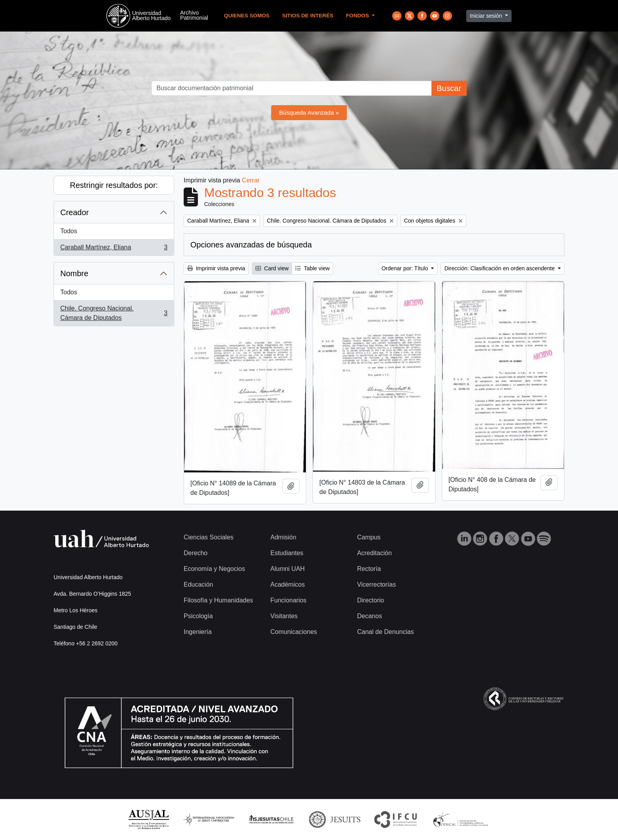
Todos (69, 231)
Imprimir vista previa (216, 268)
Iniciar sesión (487, 16)
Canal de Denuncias (385, 632)
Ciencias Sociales (208, 537)
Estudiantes (287, 553)
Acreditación (374, 553)
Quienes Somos (247, 16)
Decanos (369, 616)
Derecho (195, 553)
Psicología (198, 616)
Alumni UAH (288, 569)
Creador (74, 212)
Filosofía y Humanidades (218, 600)
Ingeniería (198, 632)
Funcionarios (289, 600)
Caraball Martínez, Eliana (114, 249)
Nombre (74, 273)
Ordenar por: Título (406, 268)
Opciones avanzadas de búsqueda (251, 245)
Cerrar (251, 180)
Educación (198, 584)
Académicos (288, 584)
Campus (369, 537)
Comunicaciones (294, 632)
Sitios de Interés (308, 16)
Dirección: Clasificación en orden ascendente (500, 268)
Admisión (283, 537)
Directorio (370, 600)
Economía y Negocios (214, 569)
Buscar (449, 88)
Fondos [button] (358, 16)
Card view (272, 268)
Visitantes (284, 616)
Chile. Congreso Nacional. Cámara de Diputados (114, 313)
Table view (312, 268)
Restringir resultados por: (114, 185)
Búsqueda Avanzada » (309, 112)
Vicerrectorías (376, 584)
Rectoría (369, 569)
